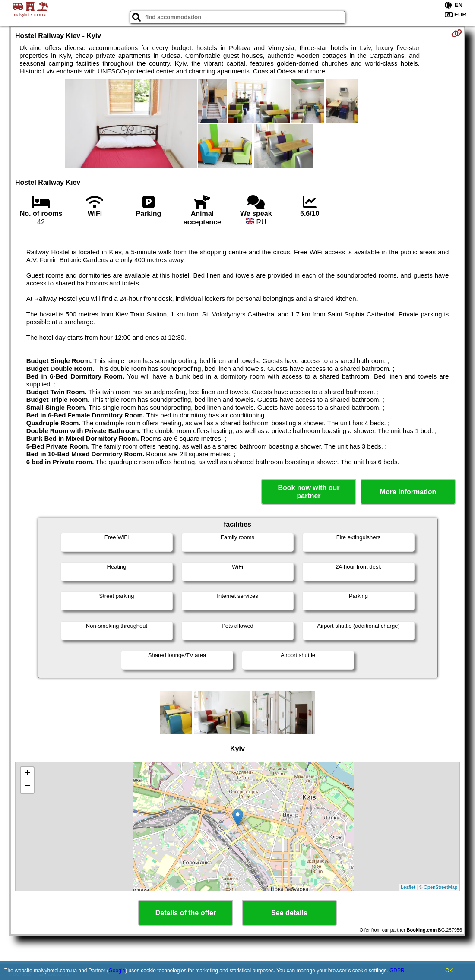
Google (117, 971)
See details (289, 913)
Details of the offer (186, 913)
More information (408, 492)
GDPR (397, 971)
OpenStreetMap (440, 887)
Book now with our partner (309, 492)
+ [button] (27, 774)
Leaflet (408, 887)
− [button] (27, 787)
